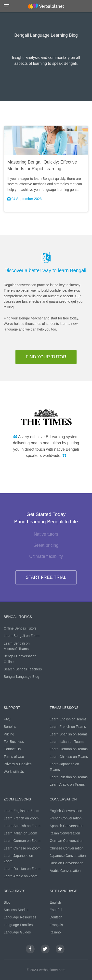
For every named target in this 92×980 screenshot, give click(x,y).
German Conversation (67, 841)
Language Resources (20, 917)
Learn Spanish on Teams (69, 734)
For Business (14, 742)
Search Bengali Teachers (23, 669)
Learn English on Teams (68, 719)
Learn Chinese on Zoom (22, 848)
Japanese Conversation (68, 856)
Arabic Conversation (65, 871)
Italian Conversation (65, 833)
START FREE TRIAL (46, 577)
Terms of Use (14, 757)
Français (56, 925)
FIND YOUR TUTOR (46, 357)
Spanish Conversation (67, 826)
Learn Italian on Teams (67, 742)
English (55, 902)
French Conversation (66, 818)
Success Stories (16, 910)
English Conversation (66, 811)
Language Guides (17, 932)
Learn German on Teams (69, 749)
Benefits (10, 727)
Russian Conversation (67, 863)
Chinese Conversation (67, 848)
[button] (8, 6)
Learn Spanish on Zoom (22, 826)
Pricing (9, 734)
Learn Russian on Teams (69, 777)
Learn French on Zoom (21, 818)
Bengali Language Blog (21, 677)
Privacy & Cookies (18, 764)
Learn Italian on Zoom (20, 833)
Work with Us (14, 772)
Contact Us (12, 749)
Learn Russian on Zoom (22, 869)
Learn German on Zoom (22, 841)
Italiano (55, 932)
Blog (7, 902)
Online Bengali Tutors (20, 628)
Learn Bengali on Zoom (22, 636)
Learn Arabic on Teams (67, 784)
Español (56, 910)
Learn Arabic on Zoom (21, 876)
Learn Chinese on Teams (69, 757)
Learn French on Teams (68, 727)
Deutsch (56, 917)
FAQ (7, 719)
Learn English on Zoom (21, 811)
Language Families (18, 925)
